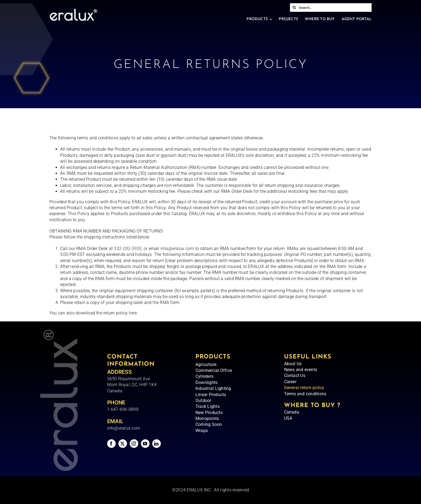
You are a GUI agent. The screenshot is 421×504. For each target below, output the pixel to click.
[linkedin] (157, 444)
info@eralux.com (124, 428)
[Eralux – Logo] (73, 11)
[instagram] (134, 444)
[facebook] (111, 444)
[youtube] (145, 444)
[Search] (294, 8)
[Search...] (331, 8)
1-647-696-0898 (123, 409)
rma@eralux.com (177, 249)
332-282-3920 (128, 249)
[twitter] (123, 444)
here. (133, 313)
